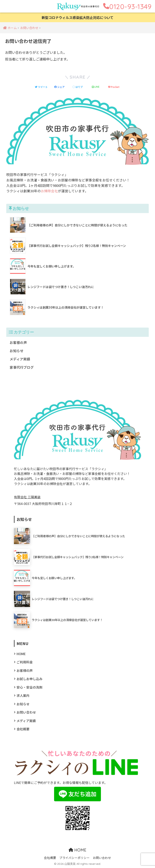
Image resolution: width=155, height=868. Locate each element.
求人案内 (23, 696)
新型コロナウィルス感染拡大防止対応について (77, 17)
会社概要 (23, 729)
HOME (21, 654)
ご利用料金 (25, 662)
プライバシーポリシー (74, 858)
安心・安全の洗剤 (29, 687)
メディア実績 (20, 359)
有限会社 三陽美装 (27, 497)
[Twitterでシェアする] (41, 87)
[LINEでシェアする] (96, 87)
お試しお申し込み (29, 679)
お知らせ (17, 351)
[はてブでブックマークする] (78, 87)
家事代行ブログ (22, 367)
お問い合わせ (26, 712)
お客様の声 (18, 342)
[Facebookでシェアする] (59, 87)
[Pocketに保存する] (114, 87)
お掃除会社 (49, 191)
